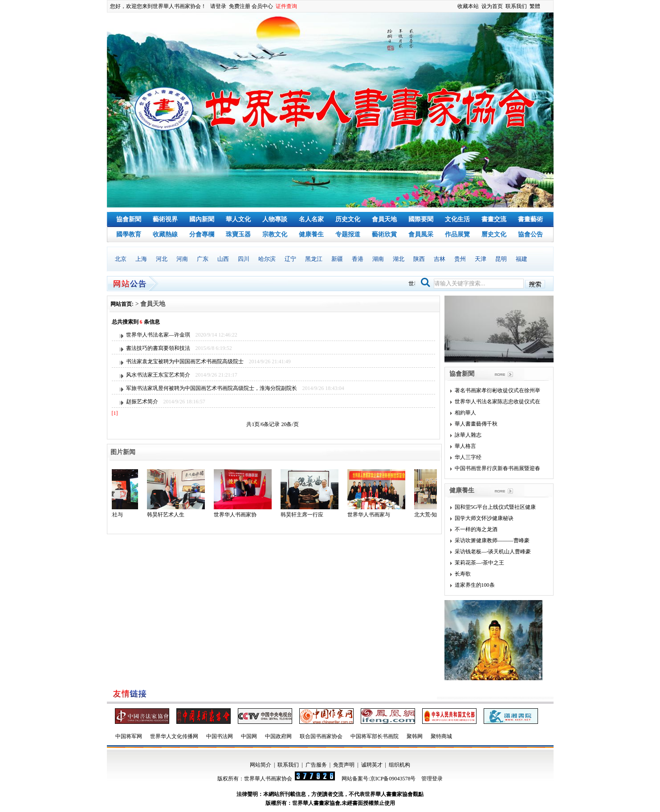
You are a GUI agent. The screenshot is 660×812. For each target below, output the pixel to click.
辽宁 (290, 259)
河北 (162, 259)
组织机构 (399, 765)
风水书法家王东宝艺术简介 (158, 375)
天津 (481, 259)
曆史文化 (494, 234)
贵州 (460, 259)
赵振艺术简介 (142, 402)
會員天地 (384, 219)
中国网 (249, 736)
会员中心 (262, 6)
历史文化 (348, 219)
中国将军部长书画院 (375, 736)
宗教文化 (275, 234)
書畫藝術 (530, 219)
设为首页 (492, 6)
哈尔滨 (267, 259)
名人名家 (311, 219)
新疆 (337, 259)
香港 (358, 259)
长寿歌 (463, 574)
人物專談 (275, 219)
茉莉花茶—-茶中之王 (480, 563)
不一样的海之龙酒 (476, 529)
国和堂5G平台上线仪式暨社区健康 (495, 507)
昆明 (501, 259)
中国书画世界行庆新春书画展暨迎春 (497, 468)
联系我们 (516, 6)
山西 (223, 259)
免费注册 (240, 6)
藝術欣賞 (384, 234)
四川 (244, 259)
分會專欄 (202, 234)
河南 (182, 259)
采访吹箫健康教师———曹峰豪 (492, 540)
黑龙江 (314, 259)
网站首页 (121, 304)
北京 (121, 259)
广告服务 (316, 765)
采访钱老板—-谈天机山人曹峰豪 (493, 552)
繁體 (535, 6)
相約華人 (465, 413)
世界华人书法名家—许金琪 (158, 335)
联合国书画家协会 (321, 736)
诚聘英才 (372, 765)
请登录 (218, 6)
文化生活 (457, 219)
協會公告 (530, 234)
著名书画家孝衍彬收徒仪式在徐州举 (497, 390)
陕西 (419, 259)
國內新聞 (202, 219)
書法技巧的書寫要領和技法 (158, 348)
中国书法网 (220, 736)
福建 (521, 259)
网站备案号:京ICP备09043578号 (379, 779)
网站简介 (261, 765)
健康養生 (311, 234)
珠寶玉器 (238, 234)
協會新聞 (129, 219)
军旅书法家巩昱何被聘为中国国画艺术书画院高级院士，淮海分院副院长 (212, 388)
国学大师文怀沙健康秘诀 (484, 518)
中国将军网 (129, 736)
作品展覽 (457, 234)
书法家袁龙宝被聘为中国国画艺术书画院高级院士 (185, 361)
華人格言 (465, 446)
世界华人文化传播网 (174, 736)
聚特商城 (441, 736)
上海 (141, 259)
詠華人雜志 (468, 435)
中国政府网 (278, 736)
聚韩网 (415, 736)
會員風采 (421, 234)
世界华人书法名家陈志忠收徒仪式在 (497, 402)
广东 (203, 259)
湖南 (378, 259)
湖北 (399, 259)
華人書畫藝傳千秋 (476, 424)
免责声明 (344, 765)
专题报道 (348, 234)
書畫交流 (494, 219)
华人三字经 (468, 457)
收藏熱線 (165, 234)
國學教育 (129, 234)
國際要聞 (421, 219)
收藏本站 (468, 6)
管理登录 (432, 779)
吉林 (440, 259)
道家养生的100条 (475, 585)
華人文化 (238, 219)
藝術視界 (165, 219)
